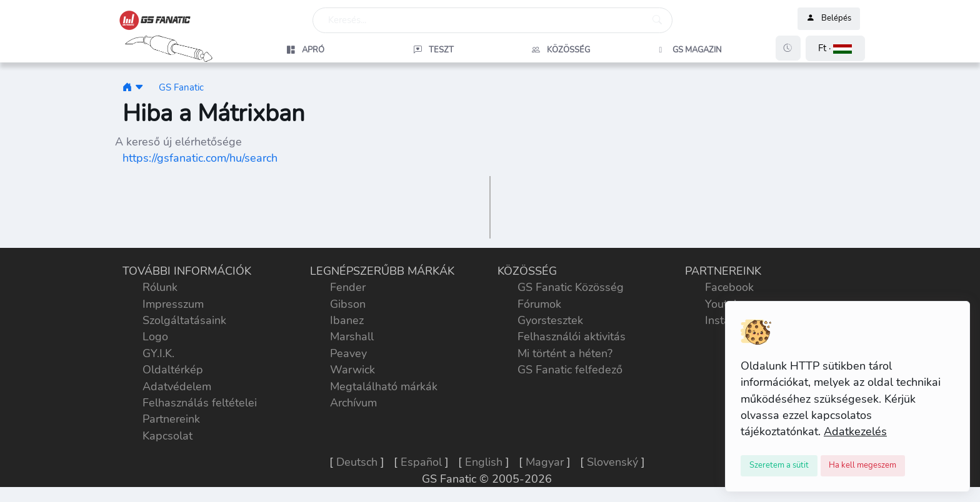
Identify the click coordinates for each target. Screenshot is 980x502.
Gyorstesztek (550, 320)
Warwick (352, 370)
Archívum (353, 403)
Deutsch (357, 462)
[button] (835, 48)
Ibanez (347, 320)
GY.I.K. (158, 353)
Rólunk (160, 287)
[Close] (779, 466)
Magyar (545, 462)
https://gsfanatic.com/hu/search (200, 158)
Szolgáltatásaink (184, 320)
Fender (348, 287)
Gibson (348, 304)
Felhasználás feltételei (200, 403)
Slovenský (612, 462)
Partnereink (171, 419)
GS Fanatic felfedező (570, 370)
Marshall (352, 337)
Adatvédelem (177, 386)
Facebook (729, 287)
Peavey (348, 353)
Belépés (829, 19)
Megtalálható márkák (384, 386)
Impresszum (173, 304)
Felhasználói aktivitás (572, 337)
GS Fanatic (181, 87)
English (484, 462)
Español (421, 462)
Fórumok (539, 304)
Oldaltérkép (173, 370)
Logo (155, 337)
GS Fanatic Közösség (571, 287)
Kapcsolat (167, 436)
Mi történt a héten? (565, 353)
